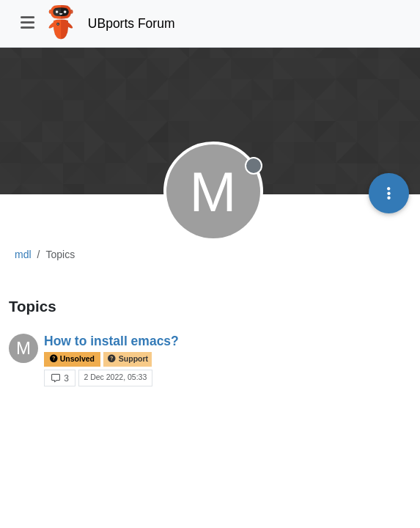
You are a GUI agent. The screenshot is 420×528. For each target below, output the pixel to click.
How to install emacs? (111, 341)
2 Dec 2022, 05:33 (115, 377)
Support (128, 359)
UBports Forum (132, 23)
